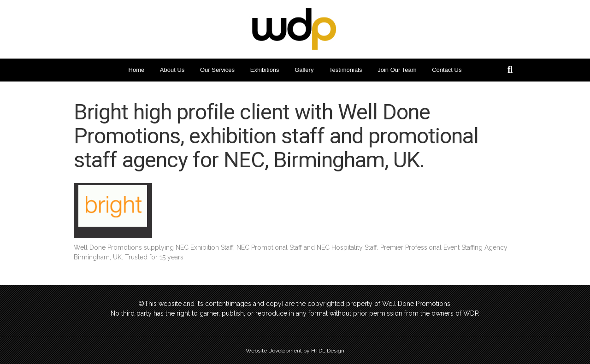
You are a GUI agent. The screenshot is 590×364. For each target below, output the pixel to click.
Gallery (304, 70)
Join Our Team (397, 70)
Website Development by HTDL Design (295, 351)
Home (137, 70)
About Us (172, 70)
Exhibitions (265, 70)
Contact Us (447, 70)
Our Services (217, 70)
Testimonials (346, 70)
